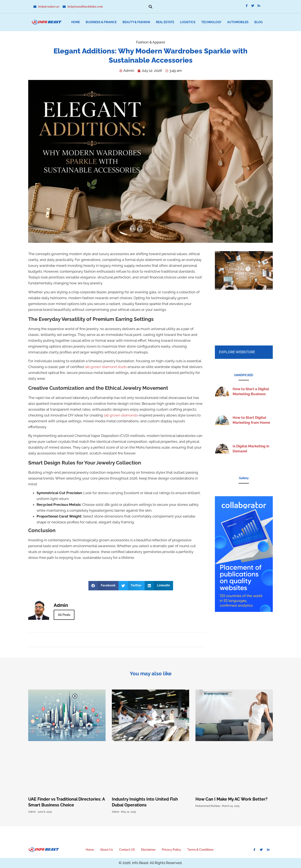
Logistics (188, 22)
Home (76, 22)
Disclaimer (148, 850)
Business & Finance (101, 22)
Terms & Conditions (200, 850)
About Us (106, 850)
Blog (258, 22)
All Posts (64, 615)
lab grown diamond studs (106, 367)
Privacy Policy (171, 850)
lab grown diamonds (121, 415)
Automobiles (238, 22)
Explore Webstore (237, 352)
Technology (211, 22)
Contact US (127, 850)
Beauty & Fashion (136, 22)
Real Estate (165, 22)
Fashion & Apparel (151, 42)
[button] (150, 7)
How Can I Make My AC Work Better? (231, 799)
